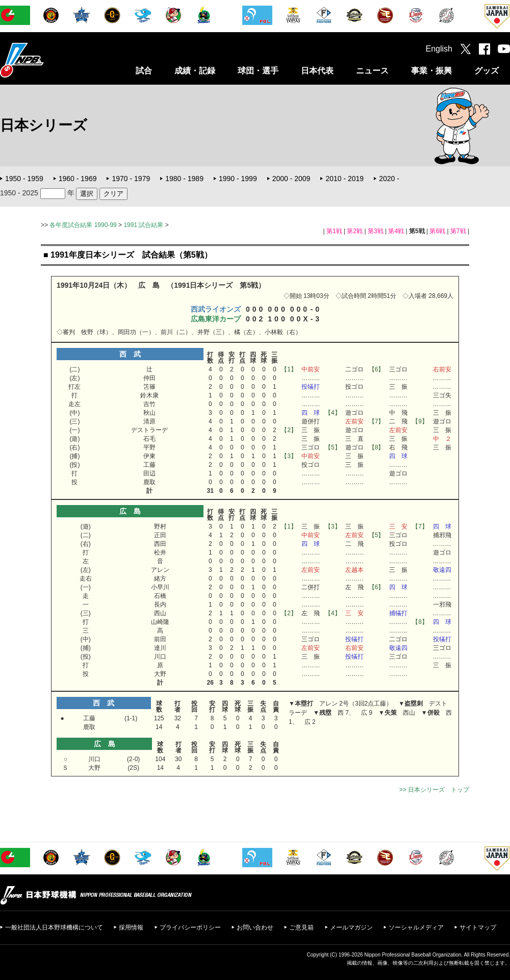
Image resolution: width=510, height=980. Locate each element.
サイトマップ (478, 927)
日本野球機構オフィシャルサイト (47, 60)
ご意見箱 (301, 927)
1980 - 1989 (184, 179)
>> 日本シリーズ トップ (434, 790)
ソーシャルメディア (416, 927)
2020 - (389, 179)
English (439, 49)
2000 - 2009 (291, 179)
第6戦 (437, 231)
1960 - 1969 (78, 179)
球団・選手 (258, 71)
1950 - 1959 (24, 179)
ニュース (372, 71)
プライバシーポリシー (190, 927)
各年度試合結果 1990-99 (83, 225)
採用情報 (131, 927)
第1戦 (334, 231)
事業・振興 (431, 71)
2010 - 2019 (345, 179)
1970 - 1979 (131, 179)
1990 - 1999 (238, 179)
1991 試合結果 (143, 225)
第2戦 (355, 231)
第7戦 (458, 231)
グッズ (487, 71)
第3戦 (376, 231)
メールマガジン (351, 927)
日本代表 (317, 71)
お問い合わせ (255, 927)
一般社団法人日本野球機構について (54, 927)
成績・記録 (195, 71)
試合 (144, 71)
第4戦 (396, 231)
